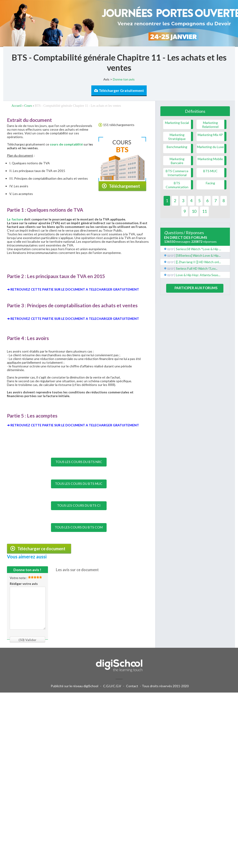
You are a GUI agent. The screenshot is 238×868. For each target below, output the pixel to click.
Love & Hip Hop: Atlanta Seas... (198, 275)
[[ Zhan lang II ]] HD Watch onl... (198, 262)
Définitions (195, 111)
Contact (132, 686)
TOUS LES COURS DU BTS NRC (79, 462)
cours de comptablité (66, 144)
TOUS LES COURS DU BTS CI (79, 505)
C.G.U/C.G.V (112, 686)
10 (194, 211)
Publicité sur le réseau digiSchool (75, 686)
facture (17, 219)
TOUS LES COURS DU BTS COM (79, 527)
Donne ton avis (124, 79)
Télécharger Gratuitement (119, 90)
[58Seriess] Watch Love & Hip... (198, 255)
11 (204, 211)
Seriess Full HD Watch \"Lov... (197, 268)
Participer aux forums (196, 288)
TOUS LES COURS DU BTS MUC (79, 484)
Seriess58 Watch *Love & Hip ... (198, 249)
